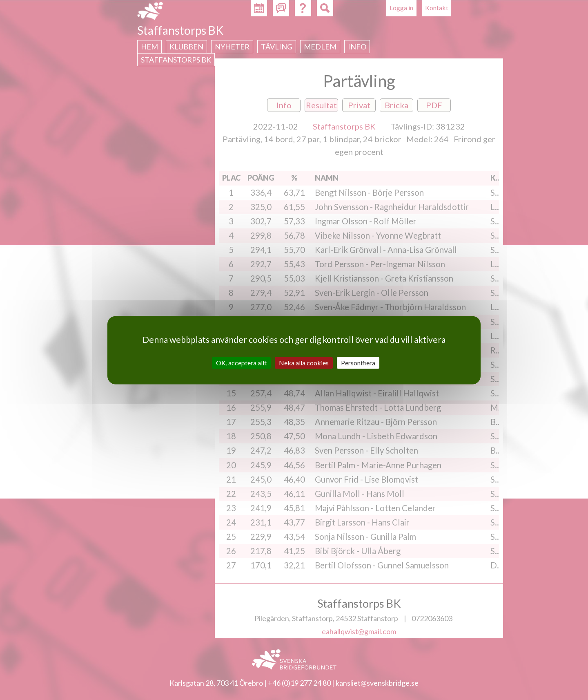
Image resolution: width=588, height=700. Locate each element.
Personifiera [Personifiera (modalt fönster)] (358, 363)
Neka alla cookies (304, 363)
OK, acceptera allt (241, 363)
